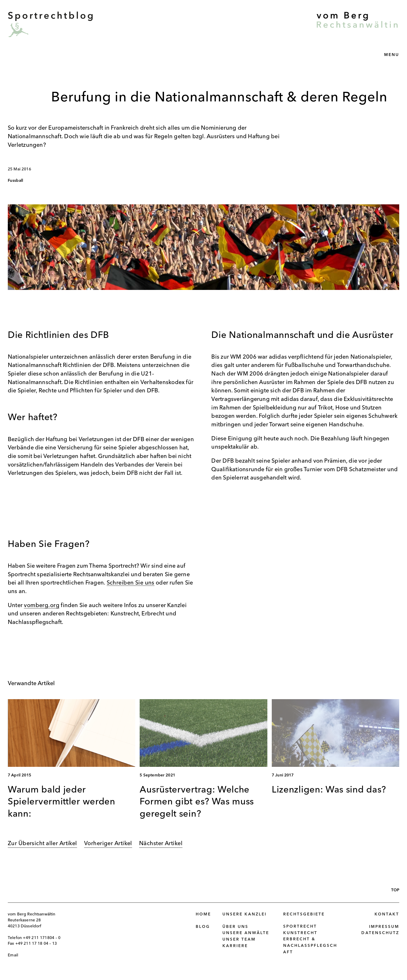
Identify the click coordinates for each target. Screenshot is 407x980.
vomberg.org (42, 606)
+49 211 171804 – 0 (42, 938)
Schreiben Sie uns (131, 583)
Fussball (15, 181)
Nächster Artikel (161, 844)
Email (13, 955)
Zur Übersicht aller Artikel (42, 844)
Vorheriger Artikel (108, 844)
